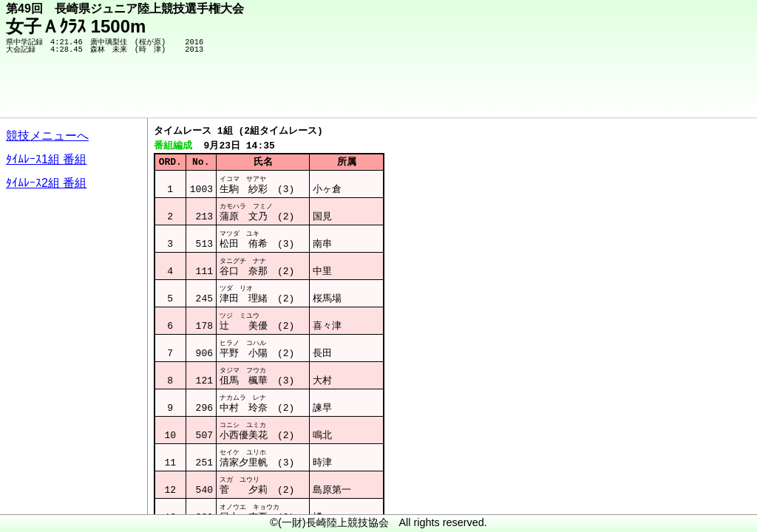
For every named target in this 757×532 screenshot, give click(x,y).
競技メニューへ (47, 136)
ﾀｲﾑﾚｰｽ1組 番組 (46, 159)
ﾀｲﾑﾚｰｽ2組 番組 (46, 183)
